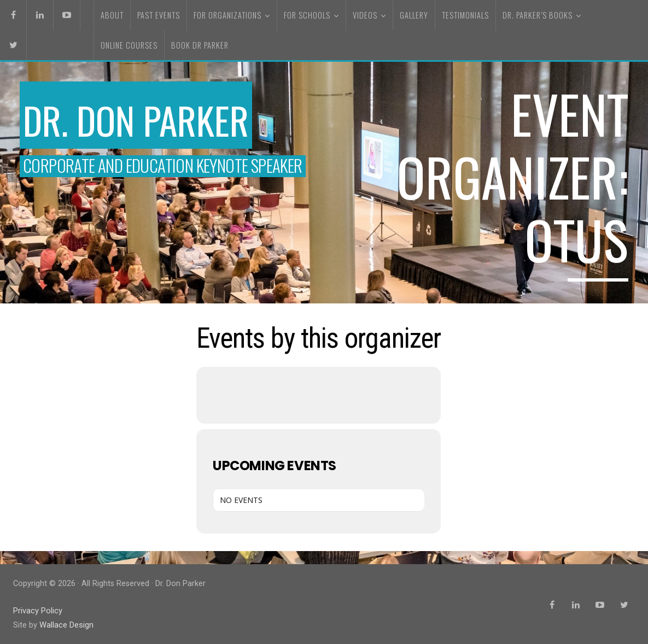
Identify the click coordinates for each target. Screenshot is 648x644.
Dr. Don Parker (142, 119)
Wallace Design (66, 624)
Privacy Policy (38, 610)
